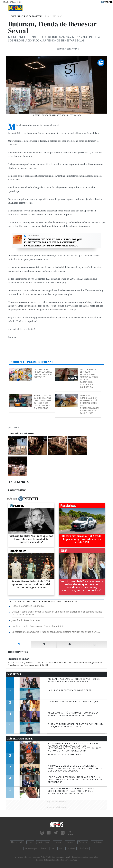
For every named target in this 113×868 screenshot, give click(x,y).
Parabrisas (97, 842)
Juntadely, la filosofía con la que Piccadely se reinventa (43, 373)
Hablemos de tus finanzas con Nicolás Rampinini (37, 626)
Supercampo (31, 848)
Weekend (83, 842)
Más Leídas (14, 674)
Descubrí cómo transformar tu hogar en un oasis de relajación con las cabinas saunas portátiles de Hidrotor (57, 613)
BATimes (84, 848)
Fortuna (57, 842)
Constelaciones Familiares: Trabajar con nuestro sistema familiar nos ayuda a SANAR (56, 632)
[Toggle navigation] (5, 8)
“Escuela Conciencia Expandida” (28, 606)
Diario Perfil (17, 842)
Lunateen (71, 848)
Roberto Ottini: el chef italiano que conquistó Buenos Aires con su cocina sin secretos (43, 402)
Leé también (33, 236)
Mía (60, 848)
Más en (23, 499)
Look (44, 848)
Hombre (70, 842)
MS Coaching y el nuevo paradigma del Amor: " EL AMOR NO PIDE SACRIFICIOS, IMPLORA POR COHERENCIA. (89, 378)
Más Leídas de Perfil (20, 739)
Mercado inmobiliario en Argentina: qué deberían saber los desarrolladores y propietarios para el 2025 (90, 404)
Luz (52, 848)
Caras (30, 842)
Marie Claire (43, 842)
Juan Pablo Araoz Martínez (26, 620)
